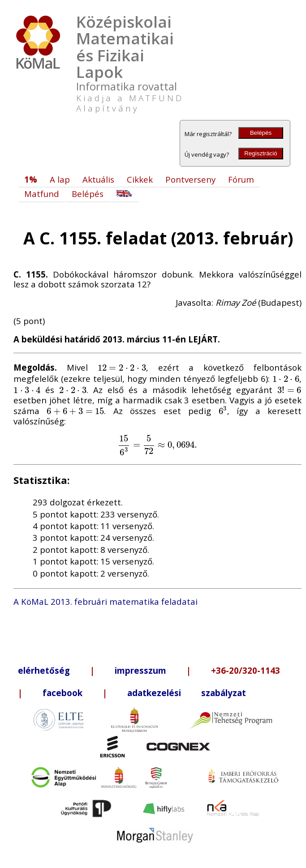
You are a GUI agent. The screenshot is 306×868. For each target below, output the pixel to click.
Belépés (261, 133)
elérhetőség (44, 670)
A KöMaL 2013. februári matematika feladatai (106, 601)
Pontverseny (190, 179)
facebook (62, 693)
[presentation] (122, 367)
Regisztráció (261, 153)
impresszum (140, 670)
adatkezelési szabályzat (187, 693)
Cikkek (140, 179)
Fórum (241, 179)
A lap (60, 179)
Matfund (42, 194)
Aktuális (98, 179)
